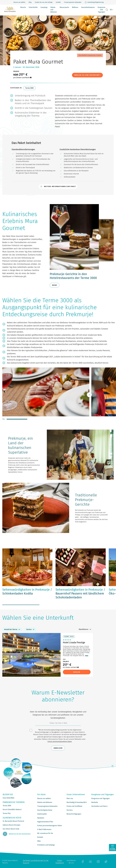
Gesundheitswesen (88, 7)
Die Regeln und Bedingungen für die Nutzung (36, 862)
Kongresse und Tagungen (101, 10)
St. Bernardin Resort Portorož (13, 821)
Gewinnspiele (42, 814)
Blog (30, 2)
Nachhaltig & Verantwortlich (77, 802)
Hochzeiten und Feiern (99, 806)
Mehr (87, 656)
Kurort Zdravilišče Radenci (12, 809)
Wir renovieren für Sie (45, 833)
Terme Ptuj (7, 813)
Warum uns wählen (19, 2)
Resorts (23, 7)
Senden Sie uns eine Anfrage (44, 2)
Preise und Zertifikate (74, 806)
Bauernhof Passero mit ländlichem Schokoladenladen (80, 593)
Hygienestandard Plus (45, 822)
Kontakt (58, 2)
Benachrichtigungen (74, 814)
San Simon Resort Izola (11, 829)
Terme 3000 (29, 88)
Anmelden (58, 748)
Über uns (70, 798)
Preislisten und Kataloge (46, 845)
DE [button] (111, 10)
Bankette (95, 802)
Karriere (70, 810)
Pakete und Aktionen (54, 10)
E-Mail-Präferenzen (44, 829)
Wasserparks (64, 7)
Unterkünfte (33, 7)
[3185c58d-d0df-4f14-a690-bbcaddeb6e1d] (58, 724)
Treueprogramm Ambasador (73, 2)
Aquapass (41, 818)
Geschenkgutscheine (45, 810)
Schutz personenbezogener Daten (60, 741)
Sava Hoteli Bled (8, 798)
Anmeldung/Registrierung (94, 2)
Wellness (75, 7)
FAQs (39, 841)
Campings (44, 7)
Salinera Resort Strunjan (11, 825)
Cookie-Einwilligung (60, 862)
